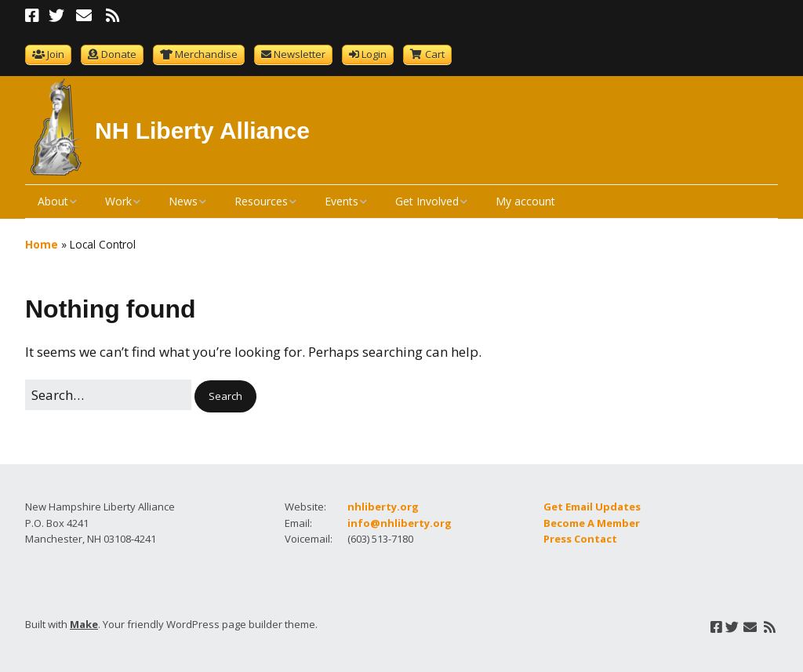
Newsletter (300, 54)
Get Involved (427, 201)
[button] (225, 396)
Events (342, 201)
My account (525, 201)
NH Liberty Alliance (202, 131)
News (183, 201)
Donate (119, 54)
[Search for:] (108, 395)
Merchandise (206, 54)
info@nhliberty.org (400, 523)
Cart (435, 54)
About (53, 201)
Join (56, 54)
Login (374, 54)
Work (118, 201)
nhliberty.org (383, 507)
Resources (261, 201)
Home (42, 244)
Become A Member (592, 523)
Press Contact (580, 539)
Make (84, 624)
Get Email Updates (592, 507)
